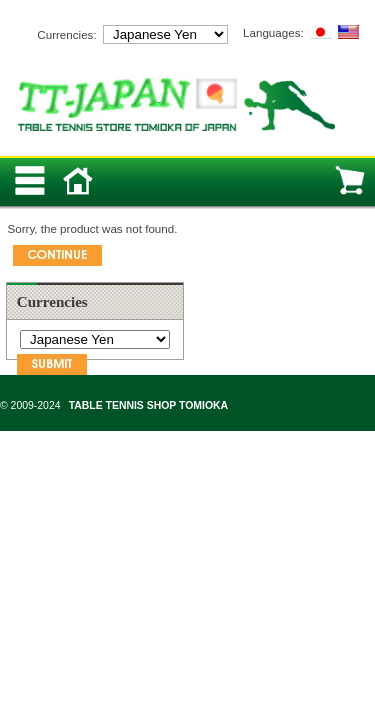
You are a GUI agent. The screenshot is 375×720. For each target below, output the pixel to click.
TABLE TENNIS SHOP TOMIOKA (148, 405)
